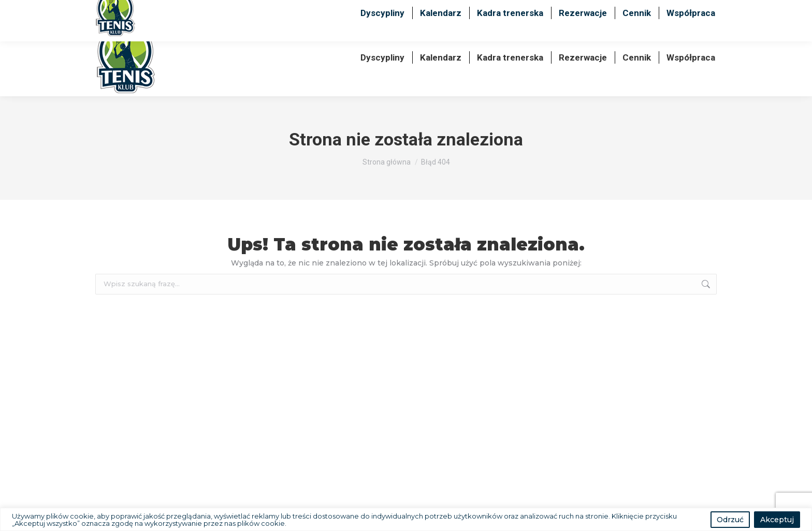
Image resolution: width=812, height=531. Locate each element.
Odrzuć (730, 520)
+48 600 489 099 (532, 9)
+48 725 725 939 (618, 9)
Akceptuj (777, 520)
